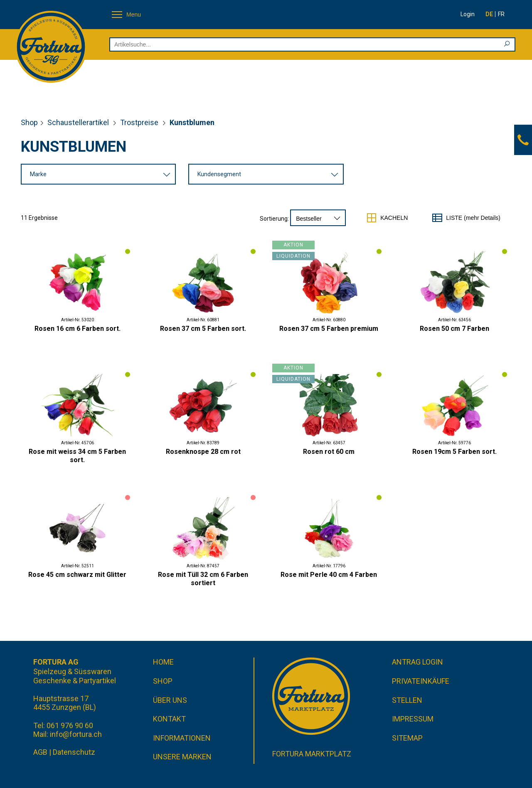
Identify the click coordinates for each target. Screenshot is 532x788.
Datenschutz (74, 752)
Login (468, 14)
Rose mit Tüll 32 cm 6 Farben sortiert (203, 579)
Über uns (170, 700)
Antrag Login (417, 662)
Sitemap (407, 738)
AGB (40, 752)
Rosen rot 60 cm (329, 452)
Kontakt (169, 719)
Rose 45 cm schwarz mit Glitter (77, 575)
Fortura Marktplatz (312, 754)
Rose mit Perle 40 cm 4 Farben (329, 575)
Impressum (413, 719)
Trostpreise (140, 122)
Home (163, 662)
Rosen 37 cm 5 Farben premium (329, 329)
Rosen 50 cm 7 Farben (454, 329)
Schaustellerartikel (79, 122)
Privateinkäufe (421, 681)
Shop (29, 122)
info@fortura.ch (76, 734)
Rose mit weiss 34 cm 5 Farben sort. (77, 456)
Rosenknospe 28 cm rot (203, 452)
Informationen (182, 738)
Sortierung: (274, 219)
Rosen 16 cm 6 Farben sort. (78, 329)
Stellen (407, 700)
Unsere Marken (182, 757)
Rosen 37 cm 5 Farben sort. (203, 329)
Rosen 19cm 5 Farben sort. (454, 452)
